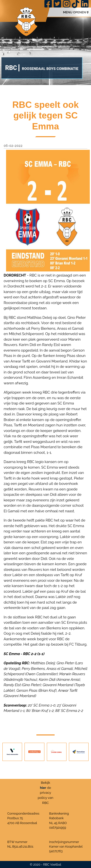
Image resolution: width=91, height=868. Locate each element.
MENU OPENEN (76, 12)
